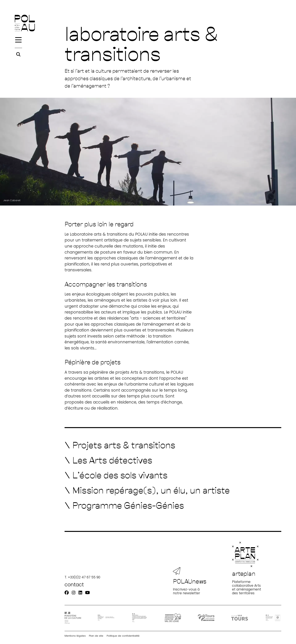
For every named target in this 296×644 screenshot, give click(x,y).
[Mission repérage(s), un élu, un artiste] (147, 490)
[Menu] (18, 40)
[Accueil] (25, 23)
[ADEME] (273, 618)
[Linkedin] (80, 593)
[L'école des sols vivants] (116, 475)
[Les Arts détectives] (108, 460)
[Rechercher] (18, 54)
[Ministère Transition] (140, 618)
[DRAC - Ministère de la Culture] (73, 618)
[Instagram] (74, 593)
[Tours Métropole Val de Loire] (206, 618)
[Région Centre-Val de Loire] (173, 618)
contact (74, 585)
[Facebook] (67, 593)
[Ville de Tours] (240, 618)
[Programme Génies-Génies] (124, 505)
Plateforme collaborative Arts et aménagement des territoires (247, 568)
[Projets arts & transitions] (120, 445)
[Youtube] (87, 593)
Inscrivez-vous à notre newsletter (190, 581)
